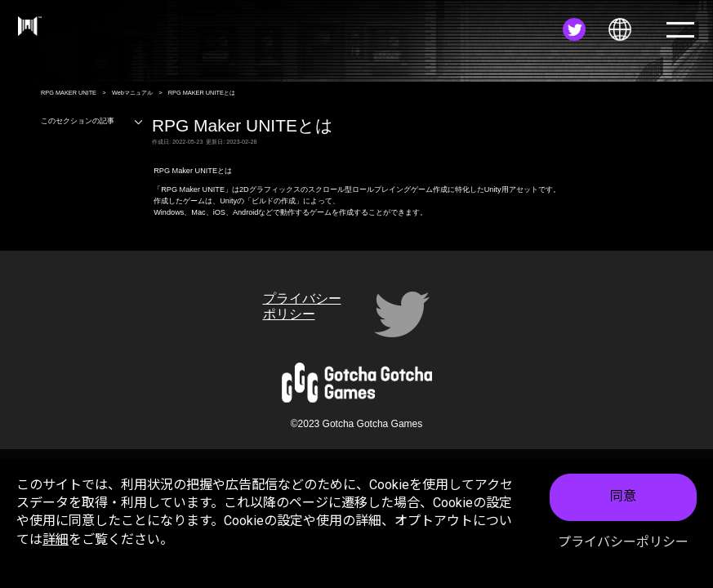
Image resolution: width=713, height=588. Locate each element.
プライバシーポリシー (623, 542)
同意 (623, 497)
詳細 (56, 539)
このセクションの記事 (92, 121)
